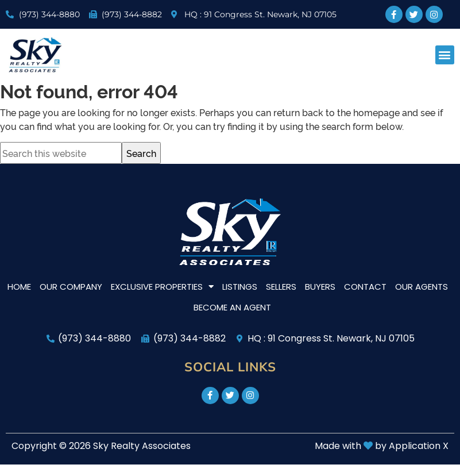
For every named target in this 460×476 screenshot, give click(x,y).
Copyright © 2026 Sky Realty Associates (101, 446)
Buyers (320, 287)
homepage (376, 112)
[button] (445, 55)
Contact (365, 287)
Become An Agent (232, 307)
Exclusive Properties (162, 287)
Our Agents (422, 287)
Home (19, 287)
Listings (240, 287)
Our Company (71, 287)
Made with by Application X (382, 446)
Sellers (281, 287)
